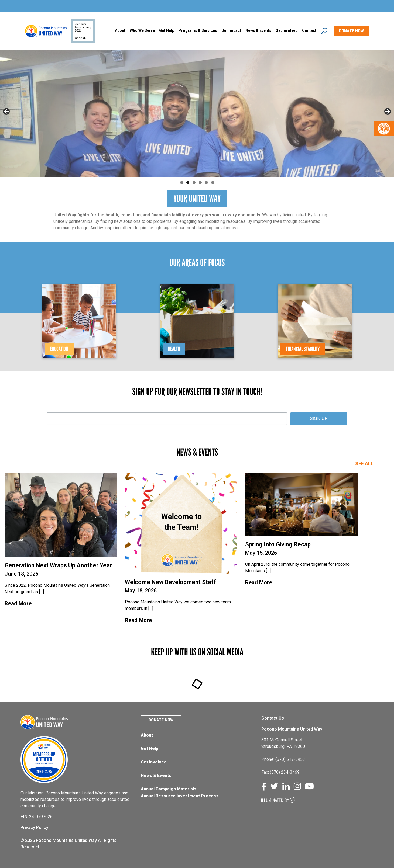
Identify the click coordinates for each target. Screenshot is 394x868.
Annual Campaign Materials (169, 789)
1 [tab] (182, 183)
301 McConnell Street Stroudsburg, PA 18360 (283, 743)
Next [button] (387, 112)
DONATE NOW (351, 31)
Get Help (167, 30)
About (120, 30)
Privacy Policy (34, 827)
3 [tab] (194, 183)
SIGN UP (319, 419)
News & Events (156, 775)
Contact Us (273, 718)
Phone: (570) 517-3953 (283, 759)
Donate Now (161, 720)
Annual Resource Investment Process (180, 796)
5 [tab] (206, 183)
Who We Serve (142, 30)
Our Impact (231, 30)
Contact (309, 30)
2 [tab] (188, 183)
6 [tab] (213, 183)
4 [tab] (200, 183)
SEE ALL (364, 463)
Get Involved (287, 30)
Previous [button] (7, 112)
